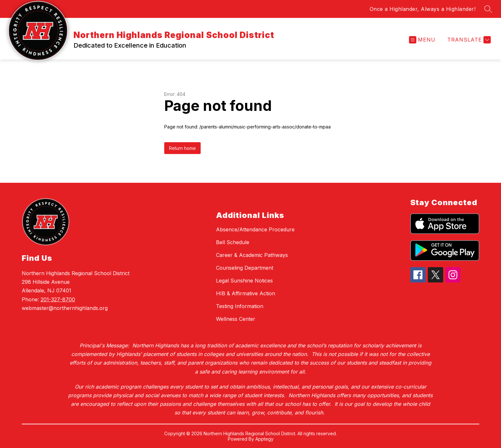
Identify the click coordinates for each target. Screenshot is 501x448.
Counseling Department (245, 268)
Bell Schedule (233, 242)
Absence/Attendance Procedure (255, 229)
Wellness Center (236, 319)
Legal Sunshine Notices (244, 281)
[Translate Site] (468, 40)
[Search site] (488, 9)
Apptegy (264, 439)
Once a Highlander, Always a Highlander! (423, 9)
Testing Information (240, 306)
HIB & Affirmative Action (246, 293)
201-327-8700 (58, 299)
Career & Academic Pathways (252, 255)
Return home (182, 148)
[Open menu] (422, 40)
